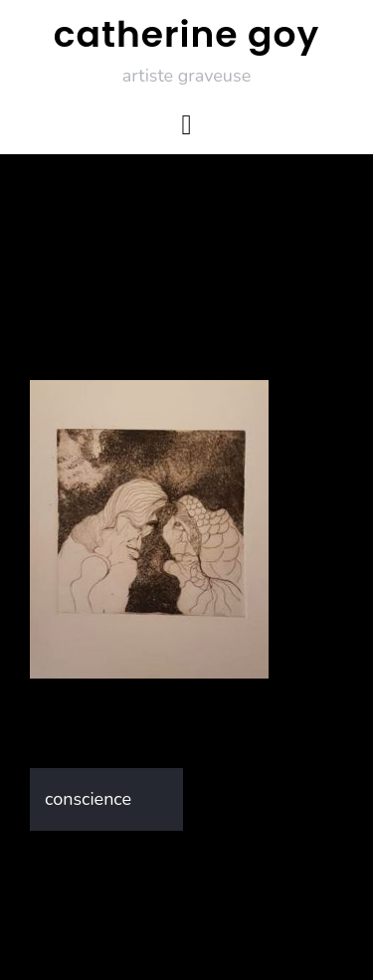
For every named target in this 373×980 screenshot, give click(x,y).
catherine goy (186, 34)
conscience (88, 799)
